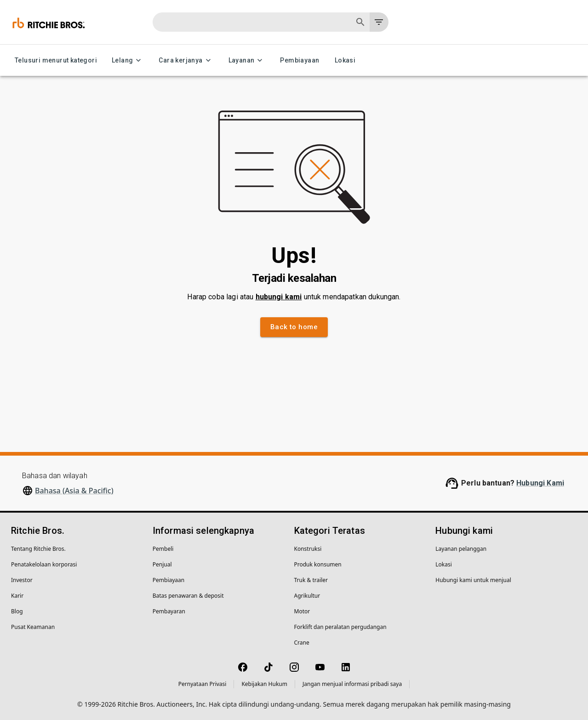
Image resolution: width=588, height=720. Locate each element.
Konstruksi (308, 549)
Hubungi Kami (540, 483)
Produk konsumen (318, 564)
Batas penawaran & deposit (188, 596)
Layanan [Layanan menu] (247, 60)
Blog (17, 611)
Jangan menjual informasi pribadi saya (352, 684)
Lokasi (345, 60)
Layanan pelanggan (461, 549)
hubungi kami (279, 297)
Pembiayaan (300, 60)
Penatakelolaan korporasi (44, 564)
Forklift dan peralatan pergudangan (340, 627)
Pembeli (163, 549)
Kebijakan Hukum (264, 684)
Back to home (294, 327)
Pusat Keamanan (33, 627)
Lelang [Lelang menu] (128, 60)
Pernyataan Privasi (203, 684)
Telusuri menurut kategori (56, 60)
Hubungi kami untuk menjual (473, 580)
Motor (302, 611)
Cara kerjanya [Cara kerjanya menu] (186, 60)
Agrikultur (307, 596)
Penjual (162, 564)
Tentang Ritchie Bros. (38, 549)
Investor (22, 580)
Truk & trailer (311, 580)
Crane (302, 643)
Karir (17, 596)
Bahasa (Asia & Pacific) (74, 491)
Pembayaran (169, 611)
